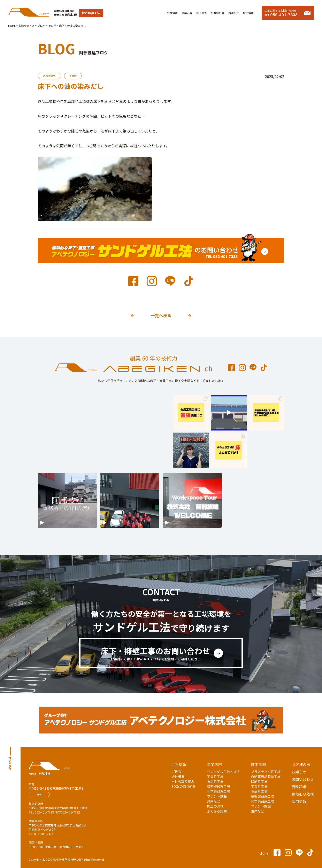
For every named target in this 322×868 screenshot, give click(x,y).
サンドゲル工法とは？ (223, 772)
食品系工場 (215, 781)
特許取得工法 (91, 13)
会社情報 (172, 13)
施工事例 (202, 13)
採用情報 (248, 13)
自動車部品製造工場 (266, 776)
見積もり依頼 (303, 794)
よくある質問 (217, 811)
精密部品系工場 (262, 796)
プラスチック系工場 (266, 772)
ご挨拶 (176, 772)
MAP (39, 794)
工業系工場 (215, 776)
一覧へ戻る (161, 315)
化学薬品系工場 (218, 791)
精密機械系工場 (218, 786)
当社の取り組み (183, 781)
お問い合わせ (303, 779)
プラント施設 (217, 796)
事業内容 (187, 13)
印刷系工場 (259, 781)
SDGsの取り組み (184, 786)
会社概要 (178, 776)
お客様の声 (218, 13)
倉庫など (214, 801)
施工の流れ (215, 806)
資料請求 (299, 787)
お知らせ (234, 13)
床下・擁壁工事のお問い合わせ (155, 653)
